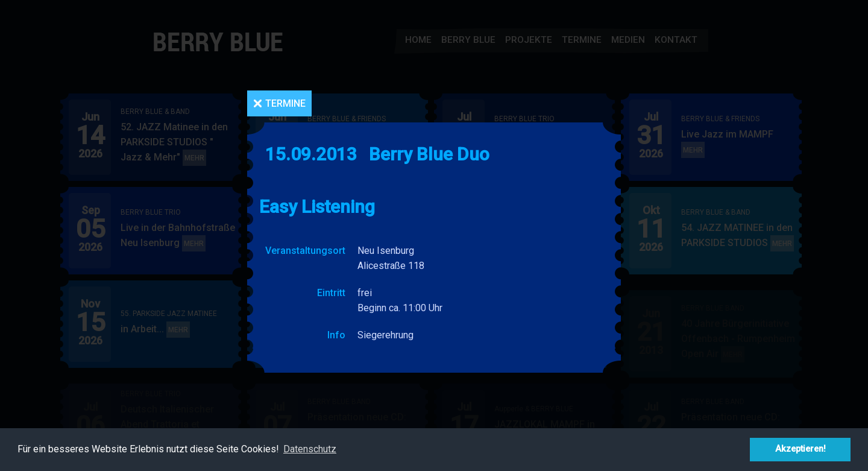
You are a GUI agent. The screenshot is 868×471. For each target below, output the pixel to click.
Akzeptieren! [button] (800, 449)
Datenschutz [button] (310, 449)
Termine (285, 103)
